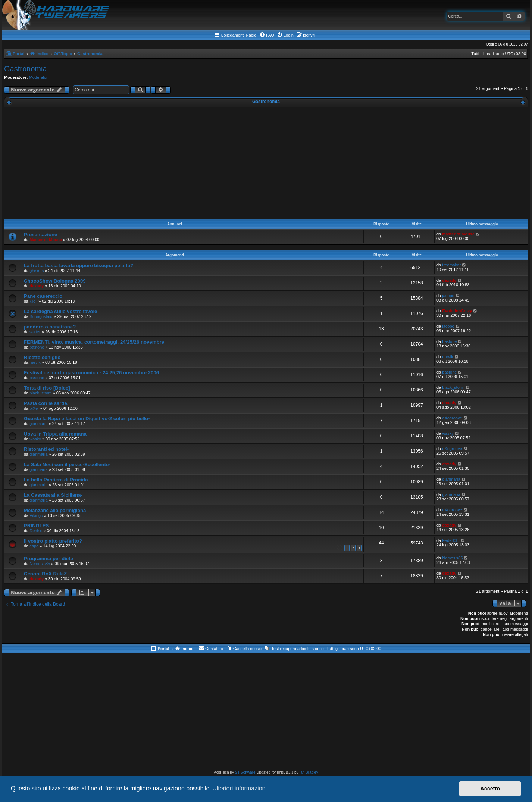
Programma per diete (48, 558)
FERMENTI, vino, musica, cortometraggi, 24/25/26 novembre (94, 342)
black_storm (40, 393)
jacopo (448, 296)
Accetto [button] (490, 789)
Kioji (33, 301)
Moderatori (39, 77)
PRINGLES (36, 526)
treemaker (451, 265)
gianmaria (38, 424)
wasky (35, 439)
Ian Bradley (309, 772)
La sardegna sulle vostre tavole (60, 311)
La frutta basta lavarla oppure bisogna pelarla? (79, 266)
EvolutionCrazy (457, 311)
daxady (37, 286)
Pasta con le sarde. (46, 403)
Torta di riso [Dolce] (47, 388)
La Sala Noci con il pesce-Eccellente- (67, 464)
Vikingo (36, 515)
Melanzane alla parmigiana (55, 510)
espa (34, 546)
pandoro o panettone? (50, 327)
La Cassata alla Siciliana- (53, 495)
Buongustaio (41, 316)
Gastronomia (26, 69)
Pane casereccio (43, 296)
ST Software (245, 772)
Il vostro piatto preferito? (53, 541)
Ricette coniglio (42, 357)
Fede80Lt (451, 540)
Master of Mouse (46, 240)
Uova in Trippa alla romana (55, 434)
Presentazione (40, 235)
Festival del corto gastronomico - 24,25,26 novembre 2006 (91, 373)
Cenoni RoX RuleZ (45, 574)
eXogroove (452, 418)
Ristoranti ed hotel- (46, 449)
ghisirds (37, 271)
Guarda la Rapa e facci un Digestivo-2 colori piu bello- (87, 419)
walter (35, 332)
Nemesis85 (40, 564)
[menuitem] (267, 35)
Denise (36, 531)
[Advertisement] (266, 163)
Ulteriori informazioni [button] (240, 788)
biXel (34, 408)
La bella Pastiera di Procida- (57, 480)
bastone (37, 347)
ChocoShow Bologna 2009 (55, 281)
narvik (35, 362)
